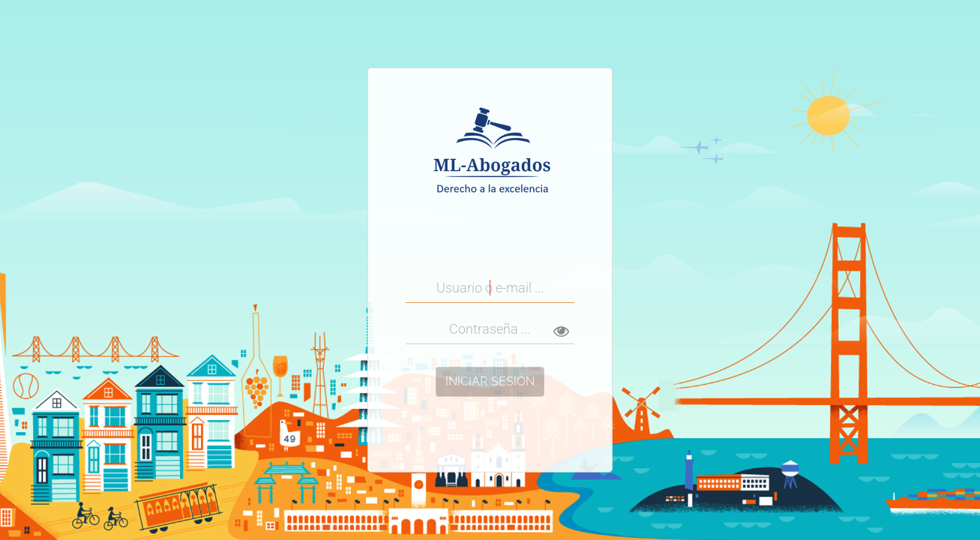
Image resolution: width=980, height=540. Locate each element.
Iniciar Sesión (490, 381)
